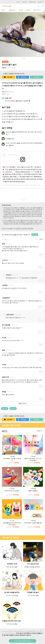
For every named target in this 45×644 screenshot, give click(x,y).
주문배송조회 (32, 2)
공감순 (37, 239)
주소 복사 (37, 77)
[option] (22, 34)
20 (40, 267)
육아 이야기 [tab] (37, 10)
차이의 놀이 (6, 185)
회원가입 (24, 2)
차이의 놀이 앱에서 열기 (23, 641)
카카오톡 (8, 77)
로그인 (18, 2)
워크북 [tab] (21, 10)
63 (40, 307)
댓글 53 (4, 68)
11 (40, 332)
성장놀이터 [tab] (12, 10)
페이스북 (22, 77)
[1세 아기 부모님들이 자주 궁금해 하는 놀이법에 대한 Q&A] (18, 229)
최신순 (41, 239)
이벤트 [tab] (28, 10)
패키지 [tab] (4, 10)
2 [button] (24, 58)
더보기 (40, 431)
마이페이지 (41, 2)
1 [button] (21, 58)
